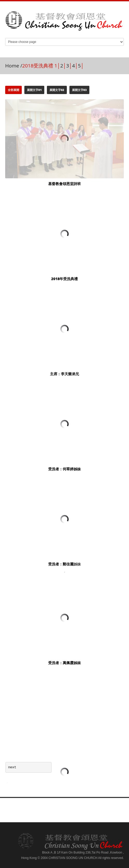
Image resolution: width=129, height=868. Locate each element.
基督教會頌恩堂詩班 (64, 184)
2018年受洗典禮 (65, 279)
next (12, 767)
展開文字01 (34, 90)
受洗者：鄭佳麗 (61, 564)
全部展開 (13, 90)
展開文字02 (57, 90)
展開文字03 (79, 90)
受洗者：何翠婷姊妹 (64, 469)
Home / (14, 66)
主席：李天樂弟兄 (64, 374)
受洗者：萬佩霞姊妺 (64, 663)
